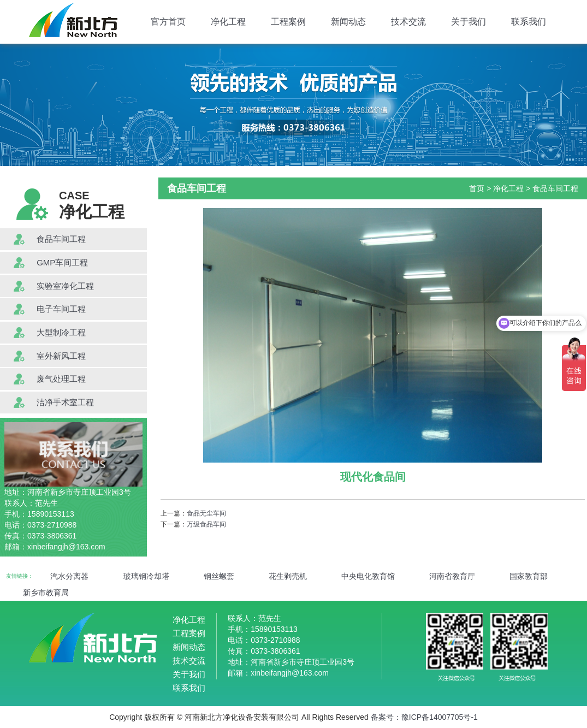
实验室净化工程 (65, 286)
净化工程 (228, 22)
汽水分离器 (69, 576)
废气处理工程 (61, 379)
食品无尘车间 (206, 513)
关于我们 (469, 22)
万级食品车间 (206, 524)
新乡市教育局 (46, 593)
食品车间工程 (61, 239)
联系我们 (529, 22)
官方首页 (168, 22)
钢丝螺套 (219, 576)
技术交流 (408, 22)
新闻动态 (348, 22)
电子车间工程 (61, 309)
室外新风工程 (61, 356)
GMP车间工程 (62, 262)
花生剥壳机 (288, 576)
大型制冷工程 (61, 332)
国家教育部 (529, 576)
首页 (477, 188)
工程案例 (288, 22)
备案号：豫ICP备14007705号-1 (424, 717)
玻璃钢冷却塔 (146, 576)
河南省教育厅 (452, 576)
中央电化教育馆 (368, 576)
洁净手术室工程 (65, 402)
